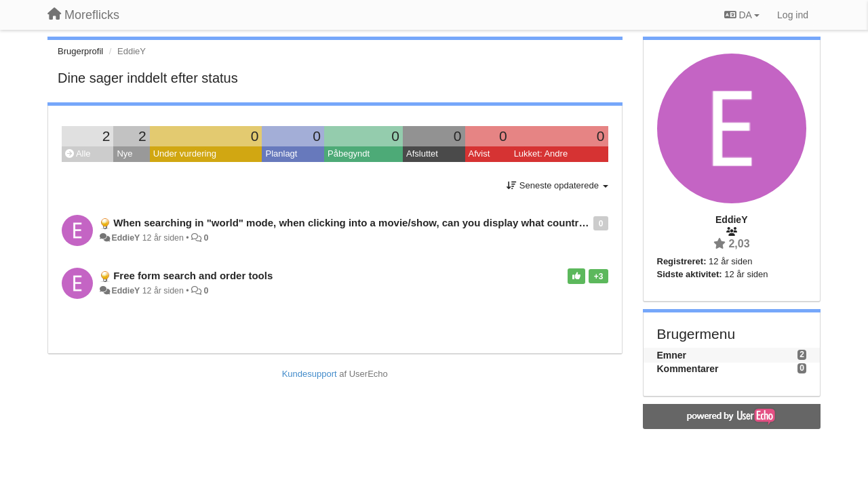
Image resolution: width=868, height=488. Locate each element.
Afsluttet (422, 154)
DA (742, 15)
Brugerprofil (80, 51)
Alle (78, 154)
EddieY (125, 238)
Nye (124, 154)
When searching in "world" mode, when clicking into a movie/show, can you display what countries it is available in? (395, 223)
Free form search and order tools (193, 276)
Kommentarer (688, 369)
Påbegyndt (349, 154)
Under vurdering (185, 154)
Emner (672, 355)
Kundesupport (310, 374)
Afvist (479, 154)
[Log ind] (793, 15)
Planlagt (281, 154)
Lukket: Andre (541, 154)
